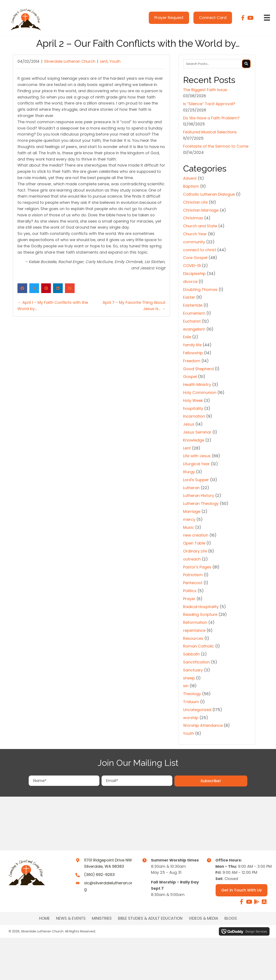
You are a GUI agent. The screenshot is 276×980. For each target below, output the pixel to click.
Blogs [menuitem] (231, 918)
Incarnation (194, 416)
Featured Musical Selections (210, 132)
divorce (190, 282)
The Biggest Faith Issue (205, 90)
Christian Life (195, 202)
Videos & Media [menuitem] (203, 918)
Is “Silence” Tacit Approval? (209, 104)
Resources (193, 638)
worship (191, 718)
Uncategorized (197, 710)
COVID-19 (192, 266)
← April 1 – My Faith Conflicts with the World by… (53, 306)
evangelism (194, 329)
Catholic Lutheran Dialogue (209, 194)
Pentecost (193, 583)
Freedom (192, 361)
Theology (192, 694)
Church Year (195, 234)
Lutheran (191, 488)
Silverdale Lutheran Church (70, 61)
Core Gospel (195, 258)
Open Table (194, 543)
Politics (190, 591)
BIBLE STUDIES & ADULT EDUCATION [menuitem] (150, 918)
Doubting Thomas (200, 289)
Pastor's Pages (197, 567)
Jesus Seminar (197, 432)
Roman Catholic (199, 646)
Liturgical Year (196, 464)
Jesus (189, 424)
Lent (104, 61)
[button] (211, 781)
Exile (187, 337)
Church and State (200, 226)
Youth (115, 61)
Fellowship (193, 353)
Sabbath (191, 654)
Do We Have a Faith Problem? (211, 118)
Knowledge (194, 440)
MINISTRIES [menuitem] (102, 918)
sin (186, 686)
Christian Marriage (201, 210)
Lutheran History (199, 495)
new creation (196, 535)
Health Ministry (197, 385)
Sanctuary (193, 670)
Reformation (195, 622)
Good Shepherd (198, 369)
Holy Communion (200, 392)
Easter (189, 297)
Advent (190, 178)
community (194, 242)
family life (192, 345)
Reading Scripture (200, 614)
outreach (192, 559)
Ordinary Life (195, 551)
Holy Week (193, 400)
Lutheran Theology (201, 503)
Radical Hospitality (201, 607)
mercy (189, 519)
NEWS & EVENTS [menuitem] (71, 918)
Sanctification (196, 662)
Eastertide (193, 305)
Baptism (191, 186)
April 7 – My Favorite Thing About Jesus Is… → (134, 306)
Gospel (190, 377)
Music (189, 527)
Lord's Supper (196, 480)
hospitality (193, 408)
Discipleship (194, 274)
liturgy (189, 472)
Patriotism (193, 575)
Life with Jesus (197, 456)
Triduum (191, 702)
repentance (194, 630)
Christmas (193, 218)
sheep (189, 678)
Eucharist (192, 321)
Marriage (192, 511)
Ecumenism (194, 313)
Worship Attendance (203, 725)
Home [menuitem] (44, 918)
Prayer (189, 599)
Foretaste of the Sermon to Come (216, 146)
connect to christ (200, 250)
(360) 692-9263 (99, 875)
